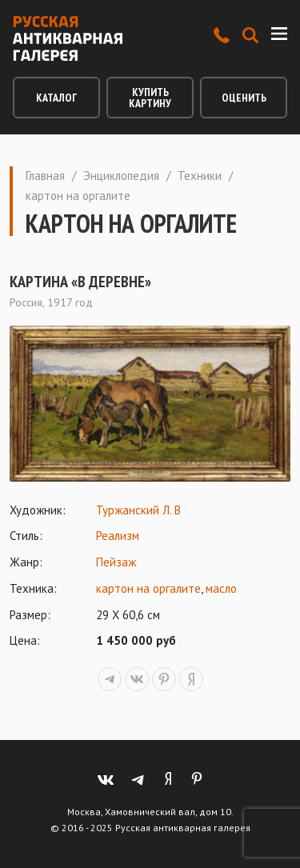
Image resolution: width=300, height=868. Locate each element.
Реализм (118, 536)
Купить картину (150, 98)
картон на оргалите (148, 588)
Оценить (244, 98)
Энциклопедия (121, 176)
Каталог (56, 98)
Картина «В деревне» (80, 282)
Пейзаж (116, 562)
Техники (200, 176)
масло (221, 588)
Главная (45, 176)
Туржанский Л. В (138, 510)
